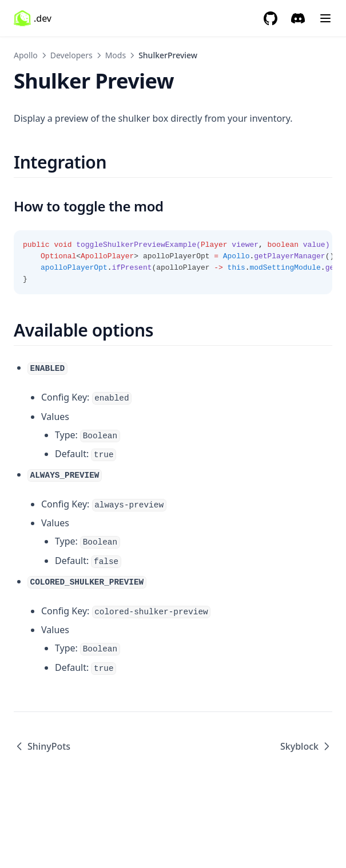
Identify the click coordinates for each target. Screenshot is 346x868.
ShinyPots (42, 746)
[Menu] (325, 18)
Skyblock (306, 746)
